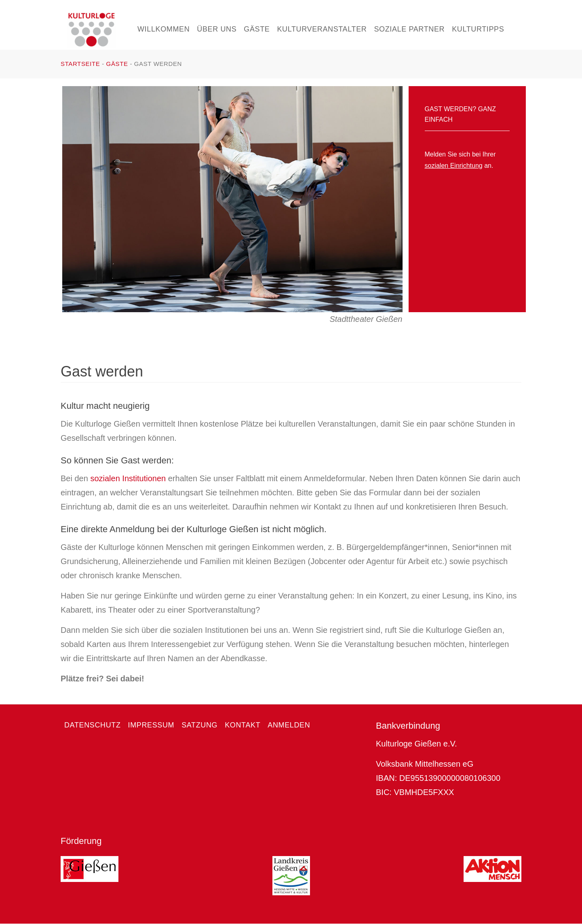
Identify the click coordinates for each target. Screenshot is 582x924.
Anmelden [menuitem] (289, 725)
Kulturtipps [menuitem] (478, 29)
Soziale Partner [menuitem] (409, 29)
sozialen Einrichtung (454, 166)
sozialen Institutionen (128, 478)
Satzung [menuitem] (199, 725)
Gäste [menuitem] (257, 29)
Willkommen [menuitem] (163, 29)
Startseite (80, 64)
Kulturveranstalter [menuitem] (322, 29)
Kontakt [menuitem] (242, 725)
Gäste (117, 64)
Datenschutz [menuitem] (93, 725)
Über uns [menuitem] (217, 29)
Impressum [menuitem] (151, 725)
